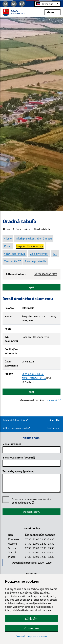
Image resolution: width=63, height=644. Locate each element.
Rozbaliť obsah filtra (46, 274)
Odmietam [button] (32, 628)
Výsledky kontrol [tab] (39, 254)
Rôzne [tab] (8, 246)
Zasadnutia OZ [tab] (13, 261)
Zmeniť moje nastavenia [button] (32, 636)
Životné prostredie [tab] (36, 261)
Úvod (7, 229)
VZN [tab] (55, 254)
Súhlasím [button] (31, 619)
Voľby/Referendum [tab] (15, 254)
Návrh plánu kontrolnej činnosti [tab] (34, 238)
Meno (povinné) (12, 444)
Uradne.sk (53, 400)
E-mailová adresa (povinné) (19, 457)
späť (32, 287)
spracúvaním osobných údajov (31, 501)
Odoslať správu (32, 512)
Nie (58, 420)
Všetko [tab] (8, 238)
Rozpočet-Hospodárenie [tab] (30, 246)
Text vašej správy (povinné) (18, 471)
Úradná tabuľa (42, 229)
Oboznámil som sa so (31, 501)
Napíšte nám (53, 428)
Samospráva (23, 229)
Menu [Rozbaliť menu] (52, 12)
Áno (52, 420)
